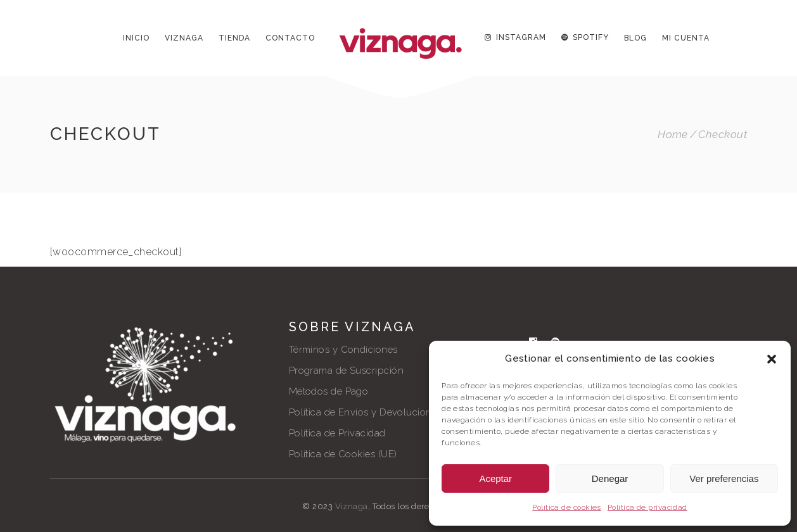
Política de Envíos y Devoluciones (366, 412)
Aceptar (495, 478)
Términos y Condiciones (343, 350)
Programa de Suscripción (346, 370)
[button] (772, 359)
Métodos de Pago (329, 391)
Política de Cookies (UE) (343, 454)
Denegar (610, 478)
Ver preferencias (724, 478)
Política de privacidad (647, 507)
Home (673, 135)
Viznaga (352, 506)
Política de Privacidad (337, 433)
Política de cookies (567, 507)
